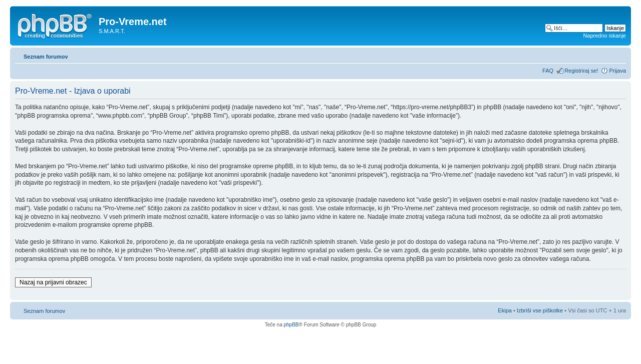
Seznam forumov (46, 57)
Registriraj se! (581, 71)
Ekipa (505, 310)
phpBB (291, 325)
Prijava (617, 71)
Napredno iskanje (604, 36)
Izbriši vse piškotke (541, 310)
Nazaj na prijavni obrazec (53, 282)
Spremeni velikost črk (619, 55)
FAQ (548, 71)
